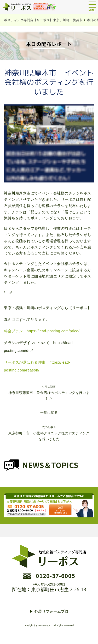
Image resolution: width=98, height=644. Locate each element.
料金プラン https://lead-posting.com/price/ (42, 331)
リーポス (46, 625)
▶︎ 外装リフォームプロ (49, 611)
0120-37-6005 (55, 576)
